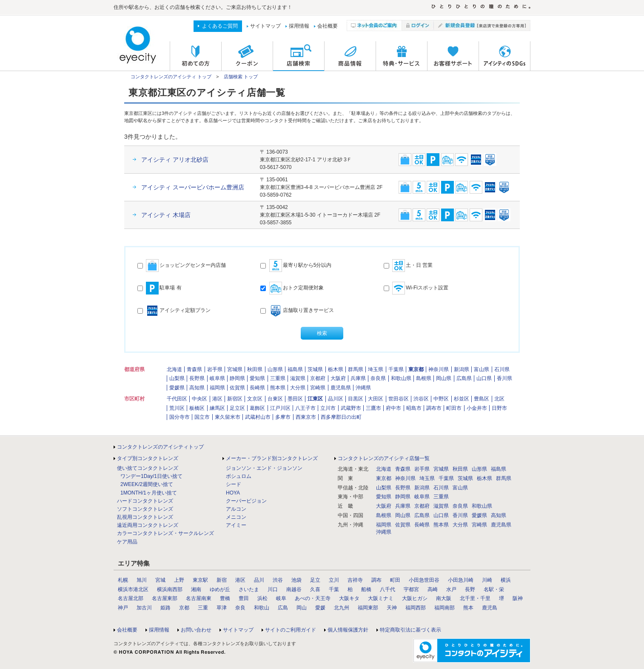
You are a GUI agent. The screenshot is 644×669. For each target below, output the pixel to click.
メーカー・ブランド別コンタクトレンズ (272, 458)
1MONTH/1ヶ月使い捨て (149, 493)
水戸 (451, 589)
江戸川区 (280, 408)
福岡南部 (445, 608)
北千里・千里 (475, 598)
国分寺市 (180, 417)
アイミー (236, 525)
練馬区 (217, 408)
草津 (222, 608)
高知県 (197, 388)
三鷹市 (373, 408)
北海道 (174, 369)
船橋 (366, 589)
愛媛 (320, 608)
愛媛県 (177, 388)
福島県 (295, 369)
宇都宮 (411, 589)
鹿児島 (490, 608)
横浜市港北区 (133, 589)
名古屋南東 (199, 598)
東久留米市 (228, 417)
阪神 (518, 598)
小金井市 (477, 408)
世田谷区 (399, 399)
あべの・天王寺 (313, 598)
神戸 (123, 608)
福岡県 (217, 388)
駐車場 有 (160, 288)
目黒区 (356, 399)
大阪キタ (349, 598)
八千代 (388, 589)
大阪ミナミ (381, 598)
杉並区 (462, 399)
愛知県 (257, 378)
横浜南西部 (170, 589)
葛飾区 (257, 408)
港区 (217, 399)
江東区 (315, 399)
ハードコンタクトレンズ (145, 501)
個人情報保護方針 (348, 630)
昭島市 (414, 408)
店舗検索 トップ (241, 77)
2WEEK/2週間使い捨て (147, 484)
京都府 (318, 378)
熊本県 (278, 388)
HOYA (233, 493)
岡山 (302, 608)
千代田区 (177, 399)
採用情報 (299, 26)
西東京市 (306, 417)
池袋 (296, 580)
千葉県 (396, 369)
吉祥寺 (355, 580)
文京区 (255, 399)
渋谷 (278, 580)
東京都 (416, 369)
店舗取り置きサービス (297, 311)
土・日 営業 (408, 266)
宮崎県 (318, 388)
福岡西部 (416, 608)
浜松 (262, 598)
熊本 (468, 608)
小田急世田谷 (424, 580)
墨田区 (295, 399)
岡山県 (444, 378)
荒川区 (177, 408)
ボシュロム (239, 476)
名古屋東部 (165, 598)
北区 (499, 399)
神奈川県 (439, 369)
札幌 (123, 580)
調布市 (434, 408)
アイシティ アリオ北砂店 (175, 160)
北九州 (342, 608)
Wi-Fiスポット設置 (416, 288)
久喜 (315, 589)
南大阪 (444, 598)
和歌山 (262, 608)
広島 (283, 608)
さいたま (249, 589)
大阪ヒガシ (415, 598)
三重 (203, 608)
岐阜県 (217, 378)
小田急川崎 (461, 580)
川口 (273, 589)
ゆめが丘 (220, 589)
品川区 (336, 399)
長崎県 (257, 388)
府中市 (393, 408)
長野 (470, 589)
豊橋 (225, 598)
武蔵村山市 (258, 417)
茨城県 (315, 369)
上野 (179, 580)
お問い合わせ (196, 630)
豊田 (244, 598)
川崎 (487, 580)
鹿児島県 (341, 388)
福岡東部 (368, 608)
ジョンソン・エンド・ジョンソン (264, 468)
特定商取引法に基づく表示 (410, 630)
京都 (184, 608)
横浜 (506, 580)
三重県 (278, 378)
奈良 (240, 608)
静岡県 (237, 378)
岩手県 (215, 369)
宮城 (160, 580)
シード (234, 484)
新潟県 (462, 369)
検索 (322, 333)
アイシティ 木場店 (166, 215)
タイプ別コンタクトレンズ (148, 458)
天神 (392, 608)
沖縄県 (363, 388)
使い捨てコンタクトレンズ (148, 468)
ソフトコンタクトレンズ (145, 509)
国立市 (202, 417)
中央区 (199, 399)
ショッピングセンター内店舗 (182, 266)
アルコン (236, 509)
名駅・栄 (494, 589)
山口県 (484, 378)
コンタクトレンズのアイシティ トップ (171, 77)
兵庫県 (358, 378)
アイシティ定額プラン (174, 311)
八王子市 (305, 408)
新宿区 (235, 399)
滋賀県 (298, 378)
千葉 (334, 589)
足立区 (237, 408)
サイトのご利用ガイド (291, 630)
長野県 (197, 378)
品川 (259, 580)
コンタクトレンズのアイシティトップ (160, 447)
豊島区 (482, 399)
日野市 (499, 408)
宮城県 (235, 369)
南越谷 (294, 589)
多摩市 (283, 417)
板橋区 (197, 408)
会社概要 (328, 26)
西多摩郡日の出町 (341, 417)
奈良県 (378, 378)
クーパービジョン (246, 501)
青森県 (194, 369)
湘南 (196, 589)
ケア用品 (127, 542)
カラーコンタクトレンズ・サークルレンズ (165, 533)
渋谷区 (421, 399)
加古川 (144, 608)
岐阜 (281, 598)
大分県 (298, 388)
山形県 (275, 369)
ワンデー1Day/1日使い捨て (151, 476)
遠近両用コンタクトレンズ (148, 525)
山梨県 (177, 378)
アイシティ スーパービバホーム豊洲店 (193, 187)
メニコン (236, 517)
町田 (395, 580)
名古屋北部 (131, 598)
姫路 (165, 608)
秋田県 (255, 369)
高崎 (433, 589)
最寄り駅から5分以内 (296, 266)
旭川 (142, 580)
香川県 (504, 378)
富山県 (482, 369)
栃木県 (336, 369)
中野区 (441, 399)
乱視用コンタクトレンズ (145, 517)
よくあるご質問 (220, 26)
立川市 (328, 408)
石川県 (502, 369)
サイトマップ (265, 26)
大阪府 (338, 378)
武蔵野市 (351, 408)
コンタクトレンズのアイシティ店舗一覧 (384, 458)
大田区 (376, 399)
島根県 (424, 378)
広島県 (464, 378)
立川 (334, 580)
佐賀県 (237, 388)
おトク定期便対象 (292, 288)
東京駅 (200, 580)
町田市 (454, 408)
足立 (315, 580)
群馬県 (356, 369)
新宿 (222, 580)
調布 (376, 580)
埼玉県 (376, 369)
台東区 (275, 399)
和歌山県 (401, 378)
